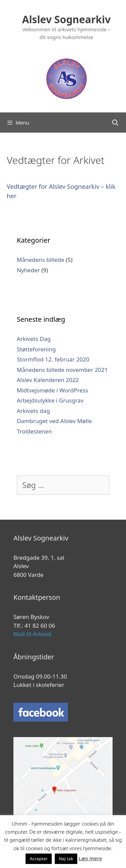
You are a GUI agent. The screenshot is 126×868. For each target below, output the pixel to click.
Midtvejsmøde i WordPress (52, 390)
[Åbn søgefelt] (115, 123)
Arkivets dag (33, 411)
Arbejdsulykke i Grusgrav (50, 400)
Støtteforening (36, 349)
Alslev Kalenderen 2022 (48, 380)
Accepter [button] (39, 859)
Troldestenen (34, 431)
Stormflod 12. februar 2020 (53, 359)
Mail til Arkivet (32, 634)
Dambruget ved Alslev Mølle (54, 421)
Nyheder (28, 270)
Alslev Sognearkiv (67, 19)
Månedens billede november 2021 (62, 370)
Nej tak (66, 859)
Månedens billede (40, 260)
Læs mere (90, 858)
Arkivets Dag (34, 339)
